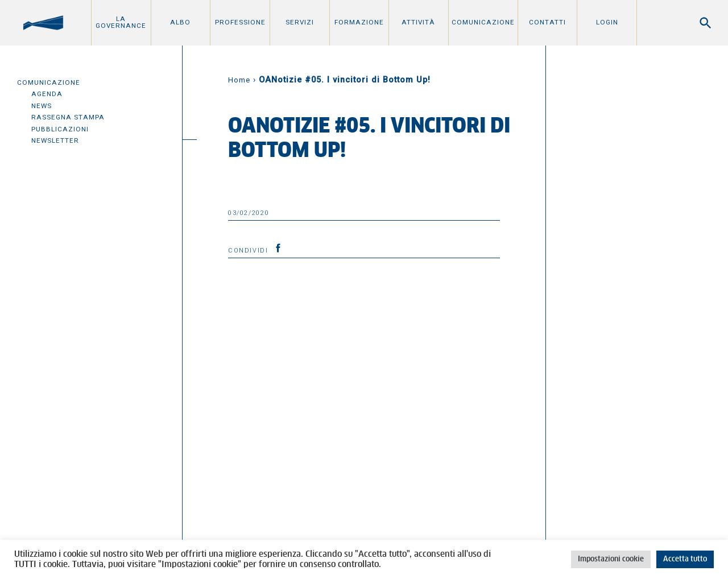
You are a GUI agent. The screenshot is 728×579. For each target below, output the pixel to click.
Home (239, 80)
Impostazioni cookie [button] (611, 559)
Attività (418, 22)
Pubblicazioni (60, 129)
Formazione (359, 22)
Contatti (547, 22)
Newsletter (55, 140)
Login (607, 22)
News (42, 106)
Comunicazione (483, 22)
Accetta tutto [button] (685, 559)
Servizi (300, 22)
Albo (180, 22)
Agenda (47, 94)
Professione (240, 22)
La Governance (121, 22)
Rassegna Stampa (68, 117)
